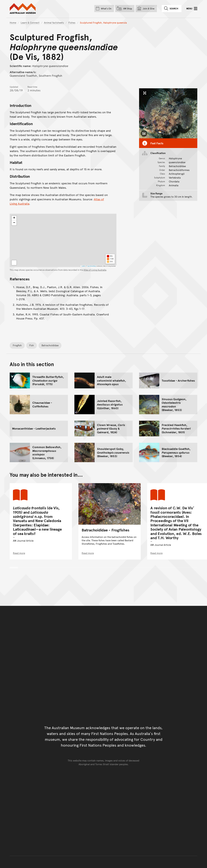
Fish (32, 345)
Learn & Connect (30, 23)
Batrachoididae (50, 345)
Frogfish (17, 345)
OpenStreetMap (91, 266)
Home (13, 23)
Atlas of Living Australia (95, 270)
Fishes (72, 23)
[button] (14, 218)
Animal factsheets (54, 23)
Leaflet (83, 266)
